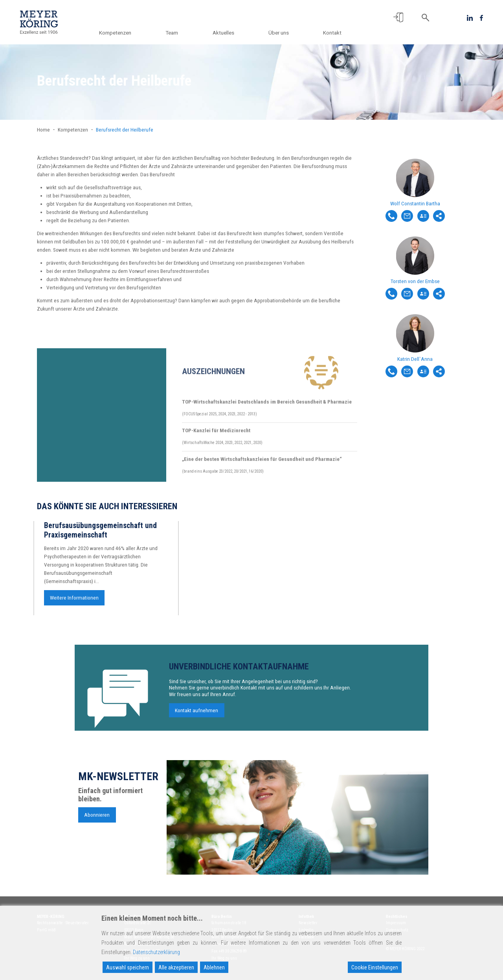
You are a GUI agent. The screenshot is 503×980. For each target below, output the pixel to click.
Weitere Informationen (74, 602)
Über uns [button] (280, 33)
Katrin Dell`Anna (415, 359)
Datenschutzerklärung (156, 952)
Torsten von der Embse (415, 281)
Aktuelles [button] (225, 33)
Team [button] (175, 33)
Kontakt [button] (332, 33)
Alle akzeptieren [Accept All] (176, 967)
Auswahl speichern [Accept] (128, 967)
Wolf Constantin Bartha (415, 203)
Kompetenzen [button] (120, 33)
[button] (398, 17)
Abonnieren (97, 819)
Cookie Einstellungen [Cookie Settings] (375, 967)
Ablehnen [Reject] (214, 967)
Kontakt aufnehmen (196, 714)
